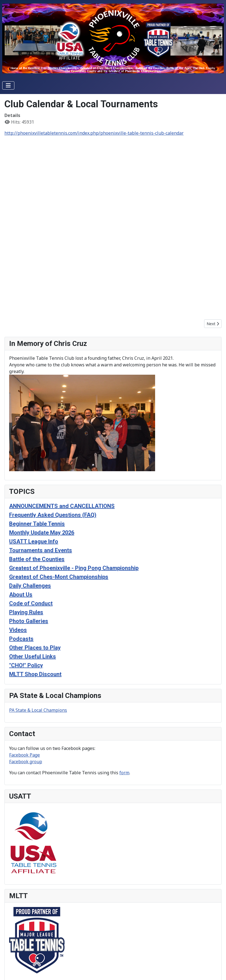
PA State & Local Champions (38, 710)
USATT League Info (34, 541)
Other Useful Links (33, 656)
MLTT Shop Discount (35, 674)
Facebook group (26, 762)
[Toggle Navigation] (8, 85)
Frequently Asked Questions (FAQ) (53, 515)
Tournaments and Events (41, 550)
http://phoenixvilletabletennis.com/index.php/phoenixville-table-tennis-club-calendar (94, 133)
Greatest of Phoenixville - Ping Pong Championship (74, 568)
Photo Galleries (29, 621)
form (124, 773)
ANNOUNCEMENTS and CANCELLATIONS (62, 506)
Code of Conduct (31, 603)
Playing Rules (26, 612)
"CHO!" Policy (26, 665)
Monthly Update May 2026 (42, 533)
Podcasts (21, 639)
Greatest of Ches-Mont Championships (59, 577)
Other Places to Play (35, 648)
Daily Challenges (30, 586)
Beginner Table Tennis (37, 524)
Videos (18, 630)
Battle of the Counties (37, 559)
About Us (21, 595)
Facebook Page (25, 755)
